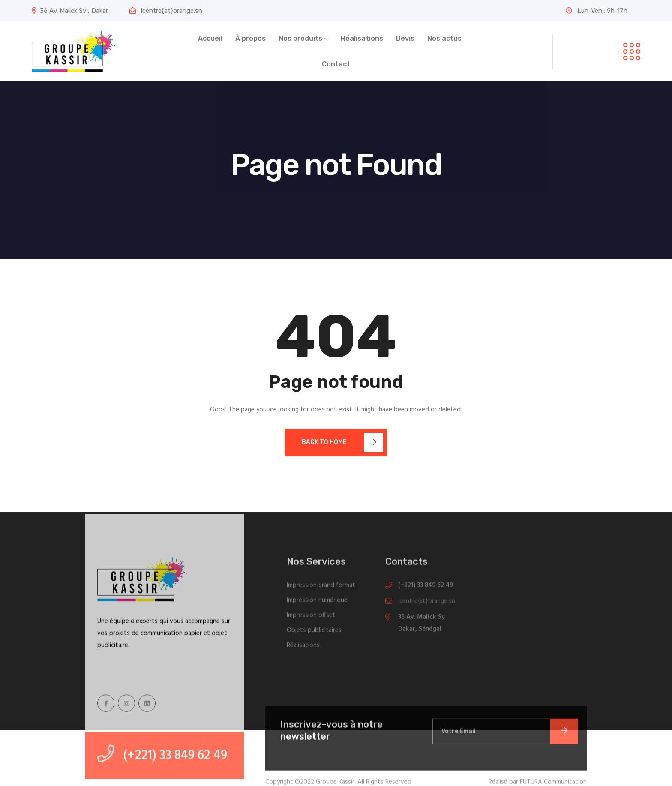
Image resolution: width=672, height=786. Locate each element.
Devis (405, 38)
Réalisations (362, 38)
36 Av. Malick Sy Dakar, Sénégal (421, 625)
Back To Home (342, 442)
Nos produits (300, 38)
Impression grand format (321, 587)
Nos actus (444, 38)
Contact (336, 64)
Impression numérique (317, 602)
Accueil (210, 38)
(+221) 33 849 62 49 (426, 587)
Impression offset (311, 617)
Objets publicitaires (314, 632)
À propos (250, 38)
